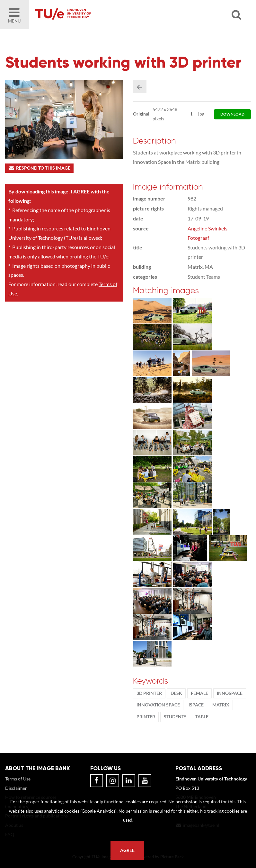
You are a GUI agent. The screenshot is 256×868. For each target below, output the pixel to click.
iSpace (196, 705)
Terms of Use (18, 779)
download (232, 114)
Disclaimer (16, 788)
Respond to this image (39, 168)
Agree (127, 850)
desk (176, 693)
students (175, 717)
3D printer (149, 693)
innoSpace (230, 693)
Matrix (221, 705)
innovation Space (158, 705)
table (202, 717)
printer (146, 717)
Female (199, 693)
